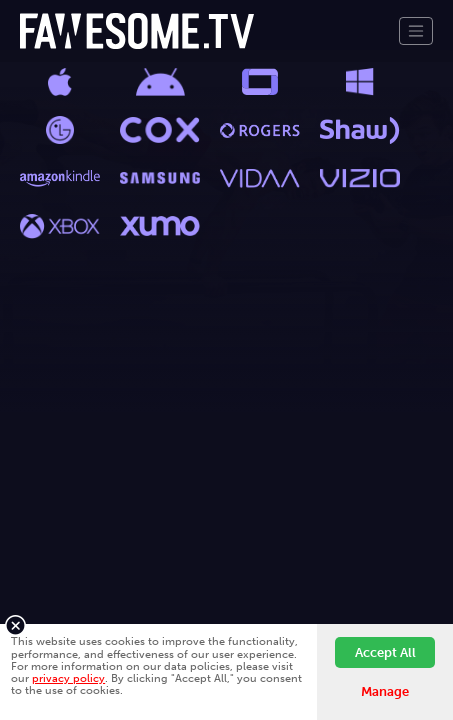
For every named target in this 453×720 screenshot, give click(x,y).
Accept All (385, 652)
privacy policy (68, 678)
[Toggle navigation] (416, 31)
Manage (385, 691)
